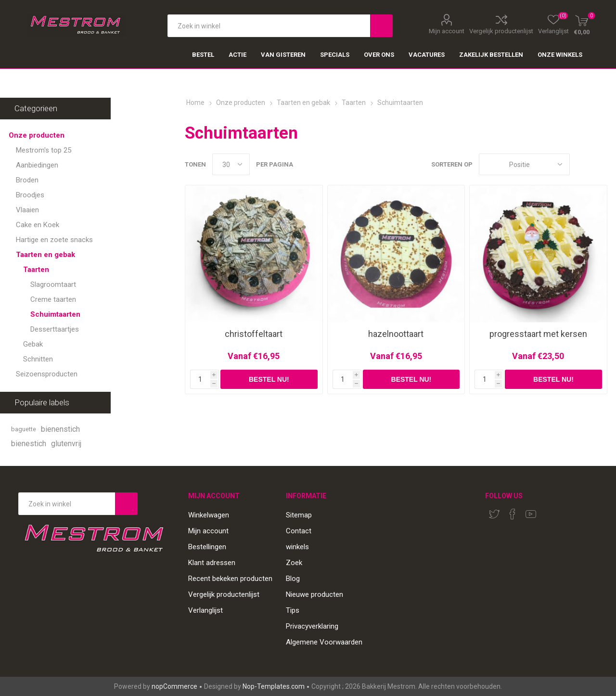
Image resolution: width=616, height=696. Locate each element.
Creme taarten (53, 299)
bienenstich (60, 429)
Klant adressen (212, 563)
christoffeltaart (254, 334)
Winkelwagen (209, 515)
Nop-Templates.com (274, 686)
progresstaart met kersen (538, 334)
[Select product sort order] (524, 164)
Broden (27, 180)
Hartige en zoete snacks (54, 240)
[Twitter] (494, 514)
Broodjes (30, 195)
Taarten (36, 270)
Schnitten (38, 359)
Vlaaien (27, 210)
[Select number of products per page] (231, 164)
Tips (293, 610)
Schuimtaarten (55, 314)
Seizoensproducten (47, 374)
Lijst (600, 164)
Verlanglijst (205, 610)
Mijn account (447, 31)
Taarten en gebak (45, 255)
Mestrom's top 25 (44, 150)
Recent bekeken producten (230, 579)
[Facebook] (513, 514)
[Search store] (67, 504)
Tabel (582, 164)
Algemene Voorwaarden (324, 642)
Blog (293, 579)
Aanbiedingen (37, 165)
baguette (24, 429)
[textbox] (269, 26)
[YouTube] (531, 514)
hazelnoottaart (396, 334)
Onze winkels (560, 55)
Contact (299, 531)
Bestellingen (207, 547)
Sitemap (299, 515)
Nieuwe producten (314, 594)
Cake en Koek (38, 225)
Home (195, 103)
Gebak (33, 344)
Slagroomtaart (53, 284)
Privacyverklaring (312, 626)
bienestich (29, 444)
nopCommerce (174, 686)
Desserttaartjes (55, 329)
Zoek (294, 563)
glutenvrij (66, 444)
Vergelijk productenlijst (501, 31)
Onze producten (37, 135)
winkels (297, 547)
